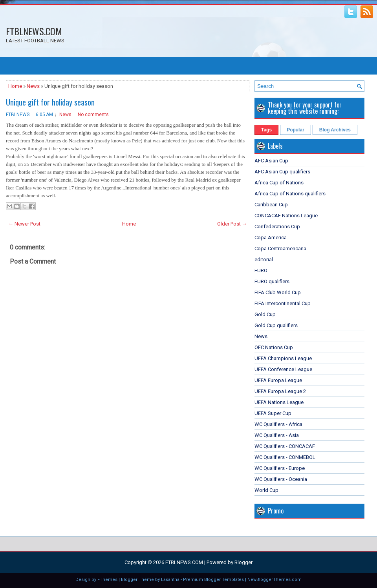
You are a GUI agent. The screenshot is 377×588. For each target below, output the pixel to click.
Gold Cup (265, 314)
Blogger (243, 562)
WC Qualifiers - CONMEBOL (285, 457)
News (33, 86)
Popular (296, 130)
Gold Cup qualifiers (276, 325)
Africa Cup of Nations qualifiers (290, 194)
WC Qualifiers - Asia (277, 435)
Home (15, 86)
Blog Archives (335, 130)
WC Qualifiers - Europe (280, 468)
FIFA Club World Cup (278, 292)
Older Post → (232, 224)
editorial (264, 259)
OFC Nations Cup (274, 347)
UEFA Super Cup (273, 413)
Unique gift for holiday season (50, 102)
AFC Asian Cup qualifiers (282, 172)
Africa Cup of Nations (279, 183)
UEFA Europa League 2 (280, 391)
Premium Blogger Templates (213, 580)
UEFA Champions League (283, 358)
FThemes (107, 580)
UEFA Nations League (279, 402)
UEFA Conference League (283, 369)
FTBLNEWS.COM (34, 31)
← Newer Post (24, 224)
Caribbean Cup (271, 205)
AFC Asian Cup (271, 161)
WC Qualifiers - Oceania (281, 479)
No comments (93, 115)
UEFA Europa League (278, 380)
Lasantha (170, 580)
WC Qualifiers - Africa (278, 424)
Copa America (271, 238)
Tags (266, 130)
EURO (261, 270)
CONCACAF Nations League (286, 216)
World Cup (266, 490)
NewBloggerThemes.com (275, 580)
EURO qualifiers (272, 281)
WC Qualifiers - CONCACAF (285, 446)
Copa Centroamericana (280, 248)
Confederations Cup (277, 227)
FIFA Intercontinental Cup (283, 303)
